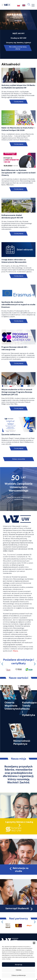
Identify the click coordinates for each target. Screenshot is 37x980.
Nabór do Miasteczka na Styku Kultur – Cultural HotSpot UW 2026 (18, 129)
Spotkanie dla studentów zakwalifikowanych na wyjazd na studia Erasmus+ (18, 305)
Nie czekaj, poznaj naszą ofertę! (18, 48)
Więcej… (16, 651)
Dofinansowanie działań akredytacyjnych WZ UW (12, 216)
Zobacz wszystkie (19, 459)
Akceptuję (19, 965)
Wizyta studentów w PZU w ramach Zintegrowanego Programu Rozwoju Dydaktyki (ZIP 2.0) (17, 392)
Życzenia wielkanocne (11, 434)
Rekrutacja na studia (19, 870)
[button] (34, 943)
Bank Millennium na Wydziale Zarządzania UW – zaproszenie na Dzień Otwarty (18, 173)
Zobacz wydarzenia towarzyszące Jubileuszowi (19, 498)
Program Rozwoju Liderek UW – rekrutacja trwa (15, 348)
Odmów (19, 970)
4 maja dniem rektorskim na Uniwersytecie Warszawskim (14, 261)
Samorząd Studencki (19, 908)
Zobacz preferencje (19, 975)
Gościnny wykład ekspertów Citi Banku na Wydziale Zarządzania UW (18, 86)
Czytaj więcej (18, 102)
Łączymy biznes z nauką (19, 822)
